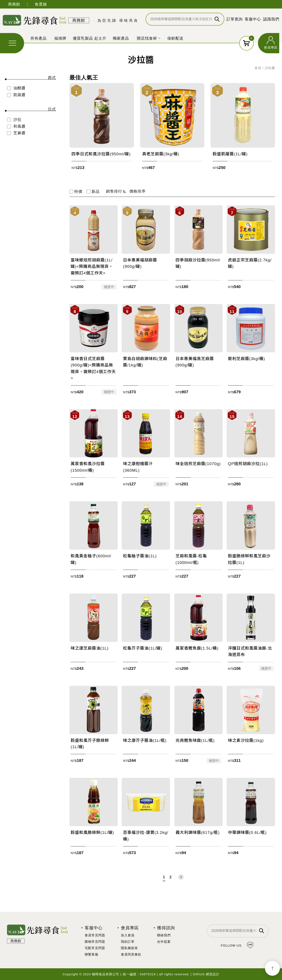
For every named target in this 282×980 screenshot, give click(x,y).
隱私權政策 (129, 948)
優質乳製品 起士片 (90, 38)
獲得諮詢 (166, 928)
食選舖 (41, 4)
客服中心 (253, 19)
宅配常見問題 (95, 948)
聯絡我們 (164, 935)
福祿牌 (60, 38)
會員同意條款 (131, 954)
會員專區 (271, 47)
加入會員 (128, 935)
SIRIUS (199, 974)
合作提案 (164, 942)
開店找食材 (147, 38)
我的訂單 (128, 942)
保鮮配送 (175, 38)
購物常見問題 (95, 942)
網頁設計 (213, 974)
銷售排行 (116, 191)
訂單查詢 (235, 19)
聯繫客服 (92, 954)
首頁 (258, 68)
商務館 (14, 4)
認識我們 (271, 19)
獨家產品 (121, 38)
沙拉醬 (270, 68)
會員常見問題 (95, 935)
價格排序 (137, 191)
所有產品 (39, 38)
